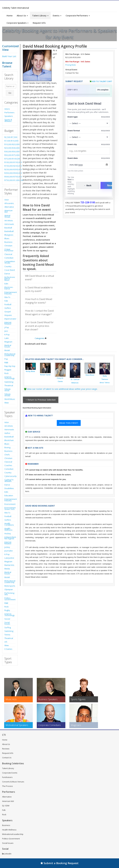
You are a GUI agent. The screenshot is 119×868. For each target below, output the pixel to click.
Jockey (7, 547)
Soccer (7, 619)
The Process (8, 786)
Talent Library (40, 16)
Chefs (7, 455)
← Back (88, 185)
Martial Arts (9, 565)
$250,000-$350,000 (10, 169)
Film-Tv (7, 297)
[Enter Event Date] (89, 165)
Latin (7, 338)
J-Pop (7, 327)
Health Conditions (9, 524)
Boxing (7, 447)
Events (57, 16)
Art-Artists (9, 220)
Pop (6, 359)
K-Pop (7, 335)
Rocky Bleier (31, 371)
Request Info (39, 23)
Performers (9, 112)
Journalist (9, 551)
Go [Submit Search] (10, 93)
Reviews (6, 749)
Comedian (9, 258)
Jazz (6, 331)
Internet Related (8, 323)
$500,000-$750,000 (10, 177)
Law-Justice (9, 558)
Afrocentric (9, 203)
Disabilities (9, 488)
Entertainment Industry (10, 293)
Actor (7, 200)
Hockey (8, 533)
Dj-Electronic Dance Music (10, 279)
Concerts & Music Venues (13, 782)
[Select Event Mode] (89, 137)
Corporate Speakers (18, 23)
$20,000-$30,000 (10, 148)
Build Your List (9, 56)
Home (10, 16)
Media (7, 569)
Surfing (8, 627)
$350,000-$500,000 (10, 173)
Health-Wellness (8, 529)
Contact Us (7, 758)
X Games (8, 649)
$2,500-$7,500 (10, 137)
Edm (6, 284)
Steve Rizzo (90, 375)
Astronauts (9, 224)
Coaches (8, 465)
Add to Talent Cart (102, 81)
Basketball (9, 231)
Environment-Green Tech (10, 508)
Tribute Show (8, 390)
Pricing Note (71, 65)
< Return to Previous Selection (41, 400)
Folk (6, 301)
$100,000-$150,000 (10, 162)
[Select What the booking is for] (89, 123)
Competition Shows (10, 262)
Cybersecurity (10, 476)
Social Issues (7, 623)
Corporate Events (10, 773)
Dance (7, 274)
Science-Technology (10, 378)
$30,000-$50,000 (10, 151)
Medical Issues (8, 346)
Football (8, 304)
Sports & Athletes (8, 120)
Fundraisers (7, 777)
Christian (8, 246)
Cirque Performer (9, 250)
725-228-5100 (88, 202)
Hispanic (8, 315)
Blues (7, 238)
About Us (22, 16)
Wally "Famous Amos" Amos (105, 379)
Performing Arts (9, 594)
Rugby (7, 610)
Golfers (8, 308)
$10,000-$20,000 (10, 144)
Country (8, 266)
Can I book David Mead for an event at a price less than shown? (39, 326)
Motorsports (10, 586)
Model (7, 350)
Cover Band (10, 270)
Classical (8, 254)
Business (8, 242)
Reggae (8, 370)
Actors (7, 109)
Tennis (7, 635)
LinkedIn (7, 854)
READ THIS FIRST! (69, 423)
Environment (10, 504)
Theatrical (9, 385)
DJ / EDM (6, 806)
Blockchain (9, 440)
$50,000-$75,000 (10, 155)
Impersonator (10, 319)
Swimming (9, 382)
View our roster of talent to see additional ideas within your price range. (62, 389)
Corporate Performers (78, 16)
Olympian (9, 589)
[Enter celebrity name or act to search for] (11, 86)
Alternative (9, 207)
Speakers (9, 116)
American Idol (9, 211)
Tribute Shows (8, 395)
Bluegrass (9, 235)
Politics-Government (10, 599)
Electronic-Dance (9, 288)
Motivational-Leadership (10, 355)
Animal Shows (7, 216)
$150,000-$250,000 (10, 166)
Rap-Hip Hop (10, 366)
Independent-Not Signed (10, 538)
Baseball (8, 228)
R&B (6, 362)
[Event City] (89, 151)
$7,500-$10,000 (10, 141)
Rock (7, 373)
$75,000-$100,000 (10, 159)
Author (7, 433)
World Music (10, 399)
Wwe (7, 403)
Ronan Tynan (45, 375)
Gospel (8, 312)
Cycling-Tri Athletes (9, 480)
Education (9, 495)
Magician (8, 342)
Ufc (6, 642)
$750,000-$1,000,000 (10, 180)
